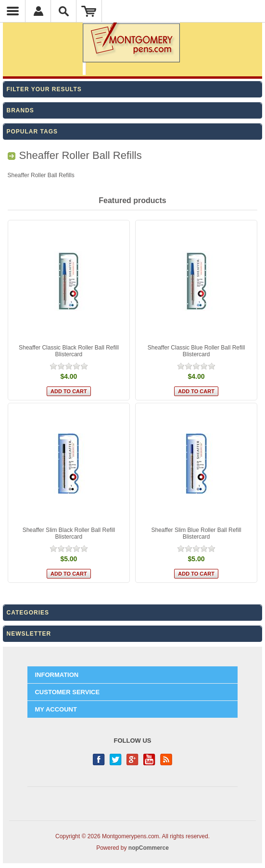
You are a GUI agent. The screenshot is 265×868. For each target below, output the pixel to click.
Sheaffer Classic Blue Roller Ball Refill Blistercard (196, 351)
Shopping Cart (89, 11)
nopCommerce (149, 848)
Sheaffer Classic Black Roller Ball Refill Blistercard (69, 351)
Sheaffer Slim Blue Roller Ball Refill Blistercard (196, 533)
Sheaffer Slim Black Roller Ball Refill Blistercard (69, 533)
